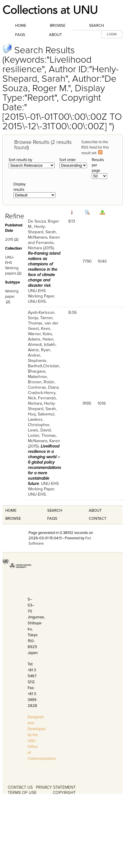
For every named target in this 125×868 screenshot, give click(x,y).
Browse (58, 26)
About (55, 35)
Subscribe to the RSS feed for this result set (95, 148)
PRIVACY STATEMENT (56, 787)
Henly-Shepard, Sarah (42, 229)
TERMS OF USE (22, 793)
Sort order (68, 160)
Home (21, 26)
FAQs (20, 35)
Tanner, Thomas (41, 320)
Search (96, 26)
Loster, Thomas (42, 435)
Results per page (98, 165)
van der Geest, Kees (43, 326)
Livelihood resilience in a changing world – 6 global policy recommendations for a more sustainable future (45, 465)
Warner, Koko (40, 334)
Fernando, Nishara (41, 245)
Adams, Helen (41, 339)
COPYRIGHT (64, 793)
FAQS (52, 519)
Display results (19, 187)
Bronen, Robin (41, 382)
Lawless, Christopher (39, 422)
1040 (102, 261)
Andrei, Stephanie (37, 358)
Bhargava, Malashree (37, 374)
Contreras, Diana (43, 387)
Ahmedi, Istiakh (42, 345)
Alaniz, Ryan (39, 350)
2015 (9, 240)
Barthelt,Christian (43, 366)
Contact (98, 519)
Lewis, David (39, 430)
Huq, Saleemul (41, 414)
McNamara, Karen (44, 237)
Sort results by (20, 160)
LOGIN (112, 34)
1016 (102, 403)
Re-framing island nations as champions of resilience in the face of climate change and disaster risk (44, 269)
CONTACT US (20, 787)
